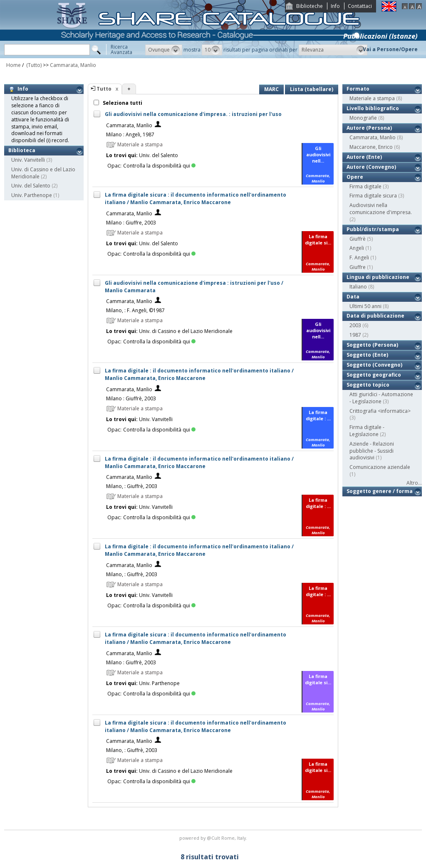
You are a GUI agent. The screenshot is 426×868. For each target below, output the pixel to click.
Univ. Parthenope (32, 195)
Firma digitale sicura (373, 196)
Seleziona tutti (122, 103)
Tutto (104, 89)
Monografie (363, 118)
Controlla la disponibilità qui (159, 166)
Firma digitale (365, 186)
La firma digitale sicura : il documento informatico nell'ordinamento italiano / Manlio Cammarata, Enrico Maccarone (196, 199)
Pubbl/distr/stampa (373, 229)
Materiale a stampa (372, 98)
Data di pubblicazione (375, 316)
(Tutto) (33, 65)
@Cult (214, 838)
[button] (164, 50)
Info (335, 6)
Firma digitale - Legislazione (367, 431)
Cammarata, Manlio (73, 65)
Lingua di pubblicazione (378, 277)
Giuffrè (358, 239)
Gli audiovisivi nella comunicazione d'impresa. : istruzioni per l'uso (193, 114)
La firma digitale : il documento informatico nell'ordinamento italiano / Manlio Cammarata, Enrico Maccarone (199, 374)
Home (14, 65)
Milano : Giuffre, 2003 (131, 223)
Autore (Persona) (369, 128)
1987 (355, 335)
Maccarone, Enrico (371, 147)
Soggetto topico (368, 385)
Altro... (414, 483)
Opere (355, 177)
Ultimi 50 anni (365, 306)
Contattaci (360, 6)
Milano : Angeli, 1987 (130, 134)
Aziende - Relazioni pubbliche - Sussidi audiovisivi (372, 451)
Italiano (358, 287)
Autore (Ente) (364, 157)
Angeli (357, 248)
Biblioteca (22, 150)
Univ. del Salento (31, 186)
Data (353, 297)
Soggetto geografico (374, 375)
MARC (271, 89)
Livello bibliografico (373, 108)
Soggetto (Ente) (367, 355)
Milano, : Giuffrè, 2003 (132, 486)
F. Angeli (359, 258)
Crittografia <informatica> (380, 411)
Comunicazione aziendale (380, 467)
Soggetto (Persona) (372, 345)
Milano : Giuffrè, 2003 (131, 398)
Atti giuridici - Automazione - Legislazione (381, 398)
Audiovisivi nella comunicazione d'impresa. (381, 209)
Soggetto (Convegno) (374, 365)
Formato (358, 89)
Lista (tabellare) (312, 89)
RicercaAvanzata (121, 49)
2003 (355, 325)
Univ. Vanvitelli (28, 160)
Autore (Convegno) (371, 167)
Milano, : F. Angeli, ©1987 (135, 310)
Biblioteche (310, 6)
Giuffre (358, 267)
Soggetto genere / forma (380, 491)
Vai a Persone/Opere (390, 49)
